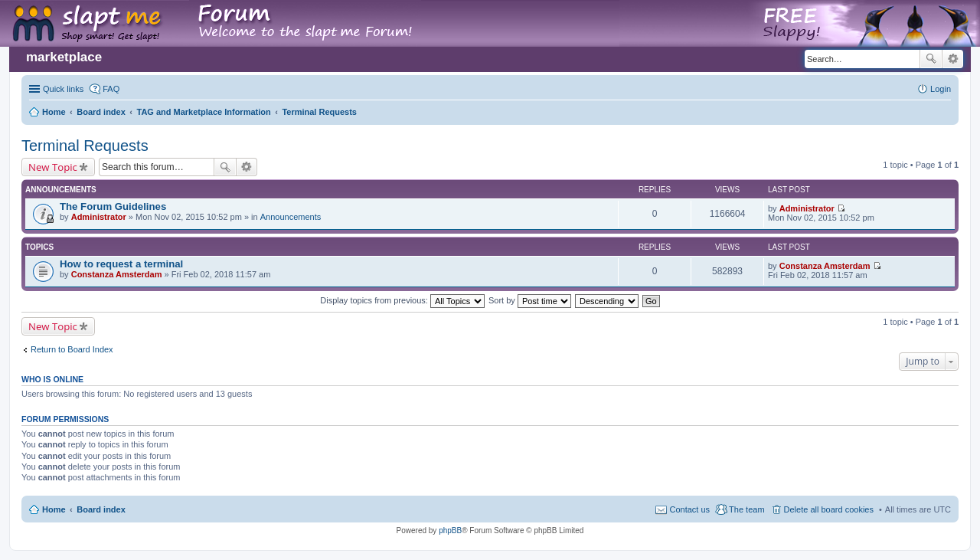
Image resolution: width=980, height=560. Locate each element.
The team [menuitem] (746, 509)
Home (54, 509)
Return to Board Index (72, 349)
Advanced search (953, 59)
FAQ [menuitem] (111, 89)
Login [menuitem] (941, 89)
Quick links (63, 89)
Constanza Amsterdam (117, 274)
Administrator (99, 217)
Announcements (291, 217)
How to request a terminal (121, 264)
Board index (101, 509)
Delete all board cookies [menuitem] (829, 509)
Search (931, 59)
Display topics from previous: (402, 300)
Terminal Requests (85, 146)
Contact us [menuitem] (689, 509)
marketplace (64, 57)
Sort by (530, 300)
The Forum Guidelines (113, 206)
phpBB (450, 531)
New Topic (53, 167)
